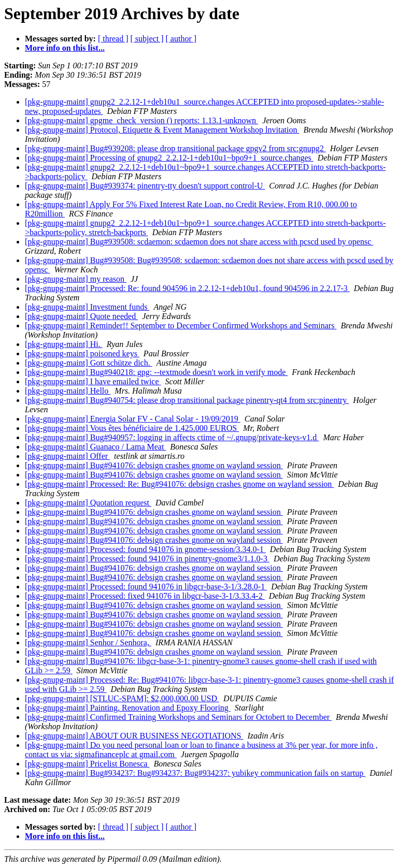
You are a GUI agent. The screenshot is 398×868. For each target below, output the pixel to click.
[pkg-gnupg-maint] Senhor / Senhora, (88, 642)
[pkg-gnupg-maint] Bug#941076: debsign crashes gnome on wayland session (154, 465)
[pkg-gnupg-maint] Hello (68, 391)
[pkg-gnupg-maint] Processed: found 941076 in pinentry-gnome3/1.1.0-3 (147, 559)
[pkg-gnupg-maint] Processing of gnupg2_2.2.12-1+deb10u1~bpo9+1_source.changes (169, 158)
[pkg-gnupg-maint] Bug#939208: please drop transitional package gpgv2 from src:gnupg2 (175, 148)
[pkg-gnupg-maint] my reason (76, 279)
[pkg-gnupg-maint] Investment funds (87, 307)
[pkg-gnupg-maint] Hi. (64, 344)
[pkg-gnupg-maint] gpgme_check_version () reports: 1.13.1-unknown (141, 120)
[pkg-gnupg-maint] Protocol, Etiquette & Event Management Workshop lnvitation (162, 130)
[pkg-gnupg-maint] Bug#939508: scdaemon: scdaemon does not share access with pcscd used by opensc (199, 242)
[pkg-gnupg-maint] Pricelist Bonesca (87, 764)
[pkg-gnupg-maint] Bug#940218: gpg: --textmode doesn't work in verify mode (156, 372)
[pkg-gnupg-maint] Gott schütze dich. (89, 363)
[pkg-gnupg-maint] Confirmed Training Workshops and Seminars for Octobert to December (178, 717)
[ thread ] (113, 39)
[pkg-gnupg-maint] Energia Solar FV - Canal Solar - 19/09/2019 (133, 419)
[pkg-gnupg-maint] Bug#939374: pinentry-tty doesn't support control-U (145, 186)
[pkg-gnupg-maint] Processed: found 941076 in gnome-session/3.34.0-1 (145, 549)
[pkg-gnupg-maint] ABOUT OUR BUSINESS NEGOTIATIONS (134, 736)
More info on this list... (65, 48)
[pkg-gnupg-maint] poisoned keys (82, 353)
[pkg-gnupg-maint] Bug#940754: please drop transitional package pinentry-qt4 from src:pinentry (187, 400)
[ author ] (181, 39)
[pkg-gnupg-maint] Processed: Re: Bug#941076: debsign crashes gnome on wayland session (179, 484)
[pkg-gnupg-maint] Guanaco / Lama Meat (95, 447)
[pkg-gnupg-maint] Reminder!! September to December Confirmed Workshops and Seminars (181, 325)
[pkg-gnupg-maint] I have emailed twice (93, 381)
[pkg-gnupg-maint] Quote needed (81, 316)
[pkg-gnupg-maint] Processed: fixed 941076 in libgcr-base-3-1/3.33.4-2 (145, 596)
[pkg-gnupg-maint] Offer (67, 456)
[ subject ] (147, 39)
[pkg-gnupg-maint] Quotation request (88, 503)
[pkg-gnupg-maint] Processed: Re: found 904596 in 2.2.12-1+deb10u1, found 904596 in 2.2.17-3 (187, 288)
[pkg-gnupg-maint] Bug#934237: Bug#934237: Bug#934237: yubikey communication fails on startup (195, 773)
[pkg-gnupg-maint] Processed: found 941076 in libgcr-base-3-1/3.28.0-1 (146, 587)
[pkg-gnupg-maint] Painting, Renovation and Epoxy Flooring (128, 708)
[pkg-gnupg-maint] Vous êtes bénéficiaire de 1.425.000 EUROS (132, 428)
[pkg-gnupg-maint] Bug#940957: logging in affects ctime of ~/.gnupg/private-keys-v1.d (172, 437)
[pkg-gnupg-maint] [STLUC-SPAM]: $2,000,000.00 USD (122, 698)
